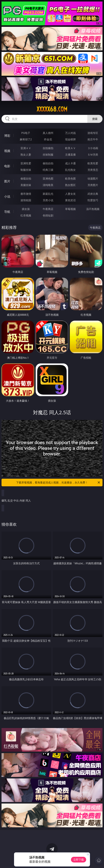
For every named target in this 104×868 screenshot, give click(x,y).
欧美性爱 (93, 163)
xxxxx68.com (52, 109)
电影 (7, 166)
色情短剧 (48, 215)
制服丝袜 (26, 170)
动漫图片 (93, 178)
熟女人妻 (26, 155)
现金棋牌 (70, 139)
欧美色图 (70, 178)
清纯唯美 (48, 185)
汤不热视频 (93, 209)
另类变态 (93, 170)
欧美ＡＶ (70, 148)
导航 (7, 212)
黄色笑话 (70, 200)
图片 (7, 181)
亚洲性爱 (26, 163)
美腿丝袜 (26, 185)
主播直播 (70, 155)
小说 (7, 196)
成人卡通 (70, 163)
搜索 (95, 119)
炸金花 (48, 139)
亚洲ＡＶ (26, 148)
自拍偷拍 (48, 148)
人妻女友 (70, 194)
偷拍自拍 (48, 163)
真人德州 (48, 133)
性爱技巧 (93, 200)
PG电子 (26, 133)
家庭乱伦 (48, 194)
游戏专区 (93, 133)
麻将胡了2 (26, 139)
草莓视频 (70, 209)
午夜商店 (48, 209)
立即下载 (79, 860)
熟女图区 (70, 185)
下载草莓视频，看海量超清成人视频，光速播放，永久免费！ (58, 482)
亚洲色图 (48, 178)
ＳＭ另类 (93, 155)
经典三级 (48, 170)
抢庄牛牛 (93, 139)
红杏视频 (26, 215)
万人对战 (70, 133)
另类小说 (48, 200)
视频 (7, 151)
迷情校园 (26, 200)
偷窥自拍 (26, 178)
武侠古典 (93, 194)
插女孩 (26, 209)
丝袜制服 (48, 155)
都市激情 (26, 194)
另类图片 (93, 185)
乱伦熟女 (70, 170)
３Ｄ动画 (93, 148)
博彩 (7, 136)
